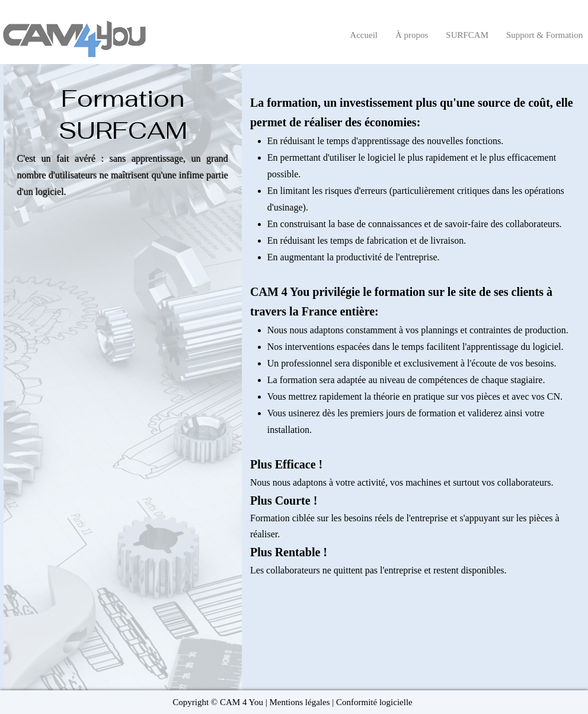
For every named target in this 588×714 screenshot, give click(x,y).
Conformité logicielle (374, 702)
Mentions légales (299, 702)
